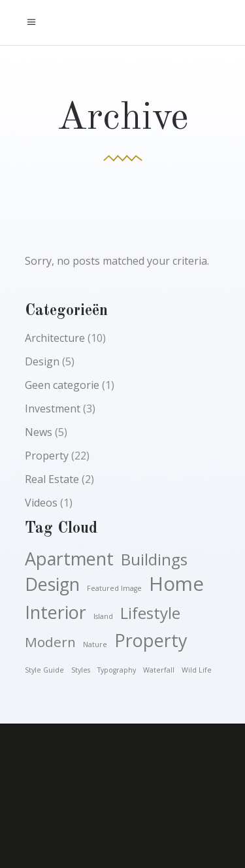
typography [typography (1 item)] (117, 670)
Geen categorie (62, 385)
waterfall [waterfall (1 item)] (159, 670)
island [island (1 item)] (103, 616)
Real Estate (52, 479)
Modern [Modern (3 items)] (50, 642)
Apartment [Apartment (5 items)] (69, 559)
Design (42, 361)
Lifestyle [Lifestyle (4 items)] (150, 613)
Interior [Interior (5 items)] (56, 612)
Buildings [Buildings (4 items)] (154, 559)
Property (47, 456)
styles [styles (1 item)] (81, 670)
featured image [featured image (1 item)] (114, 588)
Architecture (55, 338)
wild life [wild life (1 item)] (197, 670)
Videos (41, 503)
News (39, 432)
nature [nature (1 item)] (95, 644)
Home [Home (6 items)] (176, 584)
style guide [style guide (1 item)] (44, 670)
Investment (53, 409)
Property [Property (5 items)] (151, 641)
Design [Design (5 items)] (52, 584)
